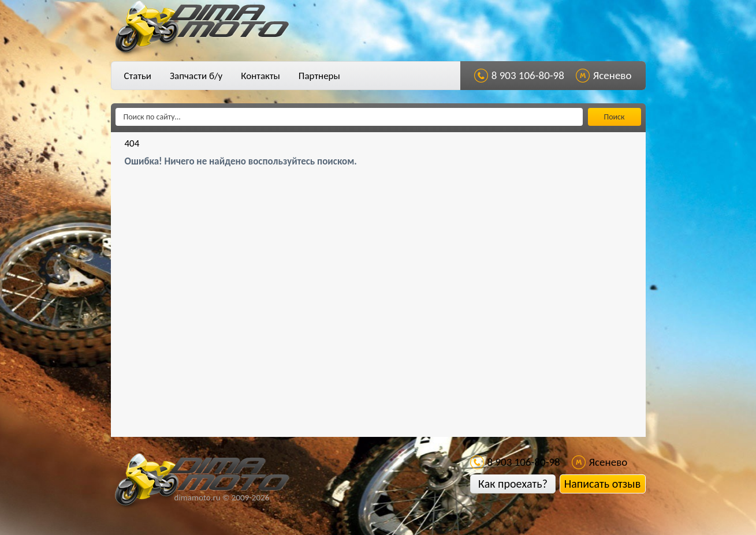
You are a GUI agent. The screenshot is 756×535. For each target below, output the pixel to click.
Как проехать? (513, 484)
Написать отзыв (602, 484)
